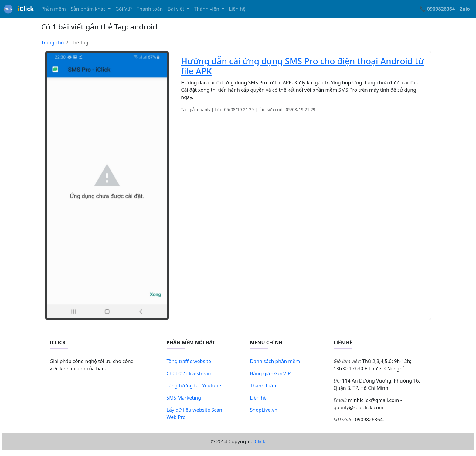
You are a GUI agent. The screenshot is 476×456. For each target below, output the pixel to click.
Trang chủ (53, 43)
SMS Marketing (184, 398)
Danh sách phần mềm (275, 361)
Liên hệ (237, 9)
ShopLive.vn (264, 410)
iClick (259, 441)
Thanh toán (150, 9)
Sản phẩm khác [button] (89, 9)
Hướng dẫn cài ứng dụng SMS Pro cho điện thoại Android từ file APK (303, 66)
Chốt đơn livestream (190, 373)
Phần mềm (53, 9)
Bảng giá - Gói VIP (270, 373)
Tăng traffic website (189, 361)
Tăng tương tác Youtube (194, 386)
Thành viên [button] (207, 9)
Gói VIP (124, 9)
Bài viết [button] (177, 9)
